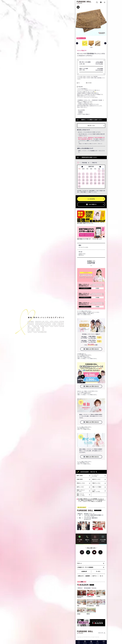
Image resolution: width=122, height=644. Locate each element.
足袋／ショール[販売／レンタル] (81, 495)
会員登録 (88, 576)
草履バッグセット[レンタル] (81, 491)
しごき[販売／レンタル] (96, 491)
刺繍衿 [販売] (80, 479)
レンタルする (91, 199)
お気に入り (81, 576)
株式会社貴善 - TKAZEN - (90, 588)
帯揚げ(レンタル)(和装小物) (86, 500)
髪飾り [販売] (80, 476)
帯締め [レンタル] (81, 483)
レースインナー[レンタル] (96, 476)
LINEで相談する (93, 204)
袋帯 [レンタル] (80, 487)
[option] (91, 177)
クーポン (98, 571)
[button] (105, 20)
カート (101, 576)
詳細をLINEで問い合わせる (92, 349)
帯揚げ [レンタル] (96, 483)
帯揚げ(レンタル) (81, 38)
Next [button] (100, 167)
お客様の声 (84, 571)
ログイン (95, 576)
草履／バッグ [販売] (97, 487)
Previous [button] (82, 167)
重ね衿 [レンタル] (96, 479)
